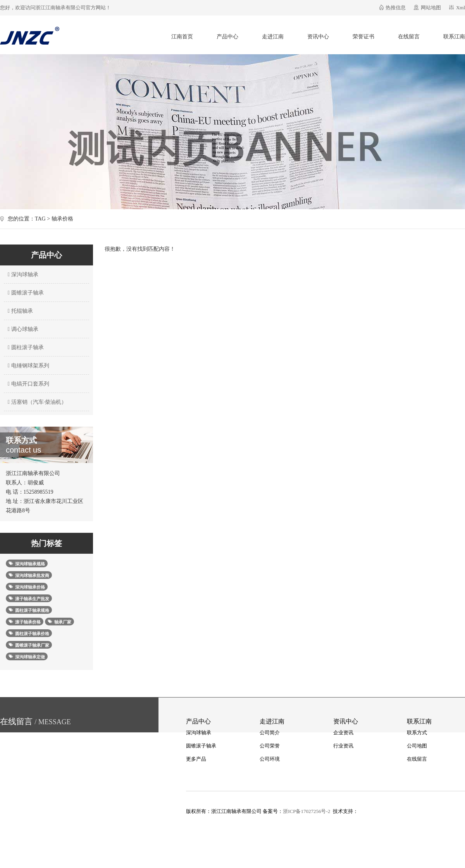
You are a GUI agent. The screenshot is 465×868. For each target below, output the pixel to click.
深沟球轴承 (22, 275)
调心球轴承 (22, 329)
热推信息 (396, 8)
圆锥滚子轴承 (25, 293)
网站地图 (431, 8)
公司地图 (417, 746)
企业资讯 (343, 733)
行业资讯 (343, 746)
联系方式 (417, 733)
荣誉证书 (363, 37)
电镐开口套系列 (28, 384)
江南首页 (182, 37)
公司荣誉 (270, 746)
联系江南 (454, 37)
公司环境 (270, 759)
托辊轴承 (19, 311)
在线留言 (409, 37)
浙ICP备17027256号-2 (307, 811)
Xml (461, 8)
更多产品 (196, 759)
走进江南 (273, 37)
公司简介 (270, 733)
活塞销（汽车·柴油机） (36, 402)
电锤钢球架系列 (28, 366)
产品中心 (227, 37)
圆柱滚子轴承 (25, 347)
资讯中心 (318, 37)
